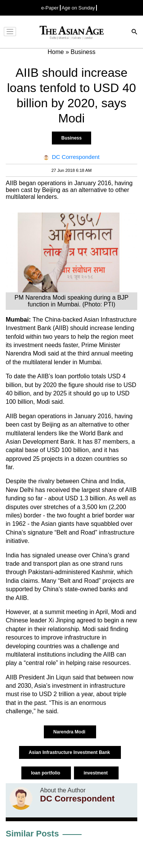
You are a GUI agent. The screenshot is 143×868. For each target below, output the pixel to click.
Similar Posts (32, 834)
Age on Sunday (79, 8)
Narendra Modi (70, 732)
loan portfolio (46, 773)
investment (96, 773)
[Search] (135, 33)
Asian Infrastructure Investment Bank (70, 752)
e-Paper (50, 8)
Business (71, 138)
